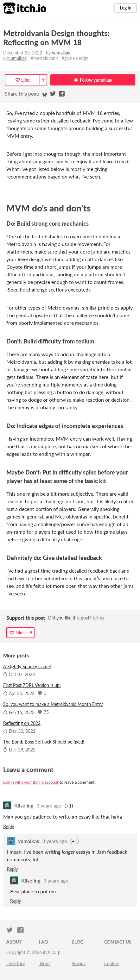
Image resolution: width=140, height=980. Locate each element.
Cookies (112, 963)
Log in (126, 8)
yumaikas (61, 53)
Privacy (79, 963)
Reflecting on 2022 (22, 723)
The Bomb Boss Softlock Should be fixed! (44, 742)
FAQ (43, 942)
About (14, 942)
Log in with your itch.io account (31, 782)
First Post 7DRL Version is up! (32, 685)
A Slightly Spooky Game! (27, 666)
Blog (77, 942)
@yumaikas (15, 58)
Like (22, 80)
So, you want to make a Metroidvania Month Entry (53, 704)
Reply (9, 826)
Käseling (24, 805)
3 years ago (49, 805)
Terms (45, 963)
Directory (16, 963)
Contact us (118, 942)
